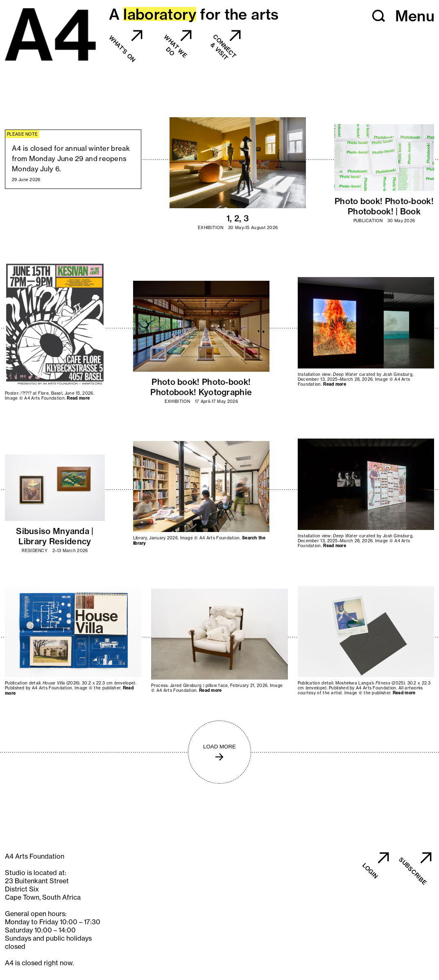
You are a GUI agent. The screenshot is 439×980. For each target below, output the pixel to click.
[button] (379, 16)
